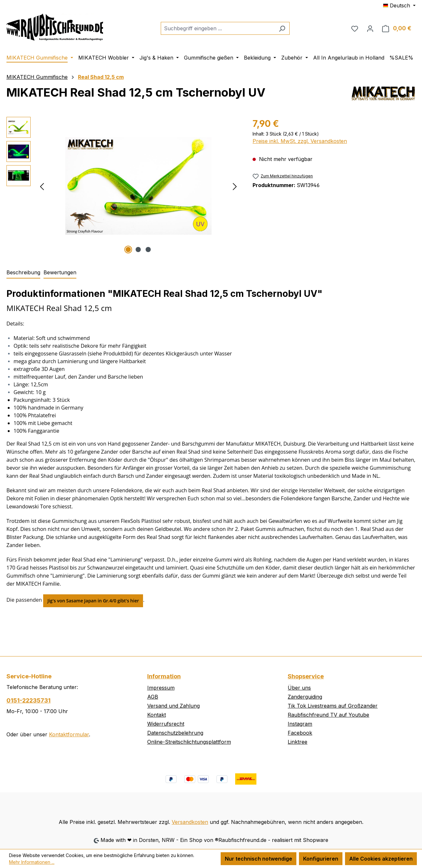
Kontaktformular (69, 734)
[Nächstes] (235, 186)
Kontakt (157, 715)
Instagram (300, 724)
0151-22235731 (29, 700)
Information (164, 676)
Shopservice (306, 676)
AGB (153, 697)
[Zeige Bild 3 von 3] (148, 250)
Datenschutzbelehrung (175, 733)
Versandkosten (190, 822)
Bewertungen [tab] (60, 272)
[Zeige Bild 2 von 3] (138, 250)
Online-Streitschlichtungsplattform (189, 742)
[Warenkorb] (397, 28)
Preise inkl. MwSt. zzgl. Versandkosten (300, 141)
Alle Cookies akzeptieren (381, 859)
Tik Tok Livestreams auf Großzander (333, 706)
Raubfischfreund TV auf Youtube (328, 715)
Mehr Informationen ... (32, 862)
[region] (123, 186)
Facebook (300, 733)
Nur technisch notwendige (259, 859)
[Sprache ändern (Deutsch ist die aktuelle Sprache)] (399, 5)
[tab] (23, 273)
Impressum (161, 688)
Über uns (299, 688)
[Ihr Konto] (370, 28)
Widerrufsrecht (166, 724)
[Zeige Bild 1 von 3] (128, 250)
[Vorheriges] (42, 186)
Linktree (297, 742)
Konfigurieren (321, 859)
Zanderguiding (305, 697)
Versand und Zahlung (173, 706)
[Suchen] (282, 28)
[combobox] (218, 28)
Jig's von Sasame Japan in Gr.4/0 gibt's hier (93, 601)
